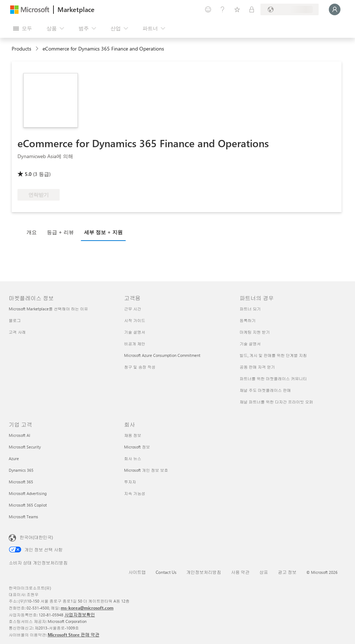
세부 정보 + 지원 (103, 232)
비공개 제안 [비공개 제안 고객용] (135, 344)
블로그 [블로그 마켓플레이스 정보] (15, 320)
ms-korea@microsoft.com (87, 608)
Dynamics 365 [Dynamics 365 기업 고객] (21, 470)
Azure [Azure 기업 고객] (14, 458)
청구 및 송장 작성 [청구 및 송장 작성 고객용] (140, 367)
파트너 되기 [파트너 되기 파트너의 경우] (250, 309)
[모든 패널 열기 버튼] (23, 28)
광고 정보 (287, 572)
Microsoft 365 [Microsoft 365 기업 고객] (21, 482)
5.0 (28, 174)
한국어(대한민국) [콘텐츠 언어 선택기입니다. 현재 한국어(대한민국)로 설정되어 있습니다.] (36, 537)
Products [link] (21, 49)
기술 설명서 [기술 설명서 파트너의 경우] (250, 344)
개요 (32, 232)
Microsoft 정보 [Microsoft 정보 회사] (137, 447)
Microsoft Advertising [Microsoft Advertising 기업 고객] (28, 493)
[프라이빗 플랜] (252, 9)
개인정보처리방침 (204, 572)
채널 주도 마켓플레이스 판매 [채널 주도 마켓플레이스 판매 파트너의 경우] (265, 390)
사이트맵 (137, 572)
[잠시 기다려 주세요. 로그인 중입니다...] (335, 9)
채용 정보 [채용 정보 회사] (133, 435)
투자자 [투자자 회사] (130, 482)
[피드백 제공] (208, 9)
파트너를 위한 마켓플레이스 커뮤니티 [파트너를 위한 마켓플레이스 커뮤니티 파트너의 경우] (273, 379)
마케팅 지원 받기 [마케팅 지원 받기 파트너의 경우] (255, 332)
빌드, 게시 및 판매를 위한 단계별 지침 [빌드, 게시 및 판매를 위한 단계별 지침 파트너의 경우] (273, 355)
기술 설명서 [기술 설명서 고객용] (135, 332)
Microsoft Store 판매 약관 (73, 635)
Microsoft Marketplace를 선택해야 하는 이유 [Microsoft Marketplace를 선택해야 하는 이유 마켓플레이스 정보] (48, 309)
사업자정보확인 (80, 615)
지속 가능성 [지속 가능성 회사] (135, 493)
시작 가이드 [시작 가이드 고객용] (135, 320)
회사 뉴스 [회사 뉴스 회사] (133, 458)
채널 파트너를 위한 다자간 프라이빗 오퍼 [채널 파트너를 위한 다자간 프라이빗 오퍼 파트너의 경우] (276, 402)
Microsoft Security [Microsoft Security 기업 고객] (25, 447)
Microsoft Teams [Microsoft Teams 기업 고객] (23, 517)
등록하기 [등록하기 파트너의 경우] (248, 320)
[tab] (33, 232)
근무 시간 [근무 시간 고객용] (133, 309)
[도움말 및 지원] (223, 9)
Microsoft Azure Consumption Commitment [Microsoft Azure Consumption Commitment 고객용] (162, 355)
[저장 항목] (237, 9)
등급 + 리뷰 (60, 232)
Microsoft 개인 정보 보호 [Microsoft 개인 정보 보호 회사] (146, 470)
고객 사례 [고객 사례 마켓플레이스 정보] (17, 332)
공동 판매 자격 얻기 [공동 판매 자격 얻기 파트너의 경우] (257, 367)
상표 (264, 572)
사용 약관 (240, 572)
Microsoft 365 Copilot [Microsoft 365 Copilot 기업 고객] (28, 505)
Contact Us (166, 572)
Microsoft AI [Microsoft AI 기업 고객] (19, 435)
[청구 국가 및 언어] (290, 9)
